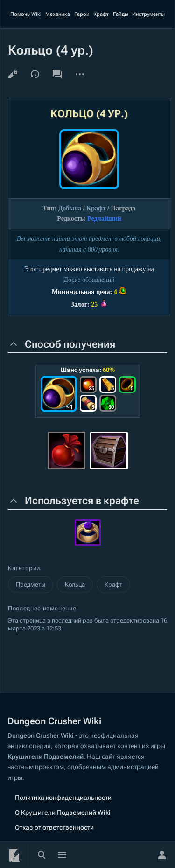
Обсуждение (57, 74)
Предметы (31, 584)
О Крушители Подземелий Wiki (63, 812)
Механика (58, 14)
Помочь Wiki (26, 14)
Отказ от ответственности (54, 827)
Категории (24, 568)
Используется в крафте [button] (82, 500)
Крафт (101, 14)
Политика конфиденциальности (63, 798)
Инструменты (148, 14)
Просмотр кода (13, 74)
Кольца (75, 584)
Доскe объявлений (89, 280)
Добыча (70, 208)
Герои (82, 14)
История (35, 74)
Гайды (121, 14)
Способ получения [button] (70, 344)
